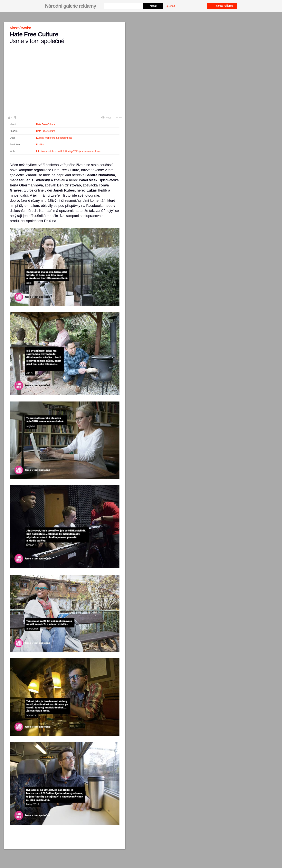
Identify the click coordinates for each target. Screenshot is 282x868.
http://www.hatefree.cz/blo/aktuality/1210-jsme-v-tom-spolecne (69, 151)
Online (118, 118)
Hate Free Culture (46, 124)
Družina (40, 145)
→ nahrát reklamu (222, 6)
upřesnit (172, 6)
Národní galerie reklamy (70, 6)
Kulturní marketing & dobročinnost (54, 138)
